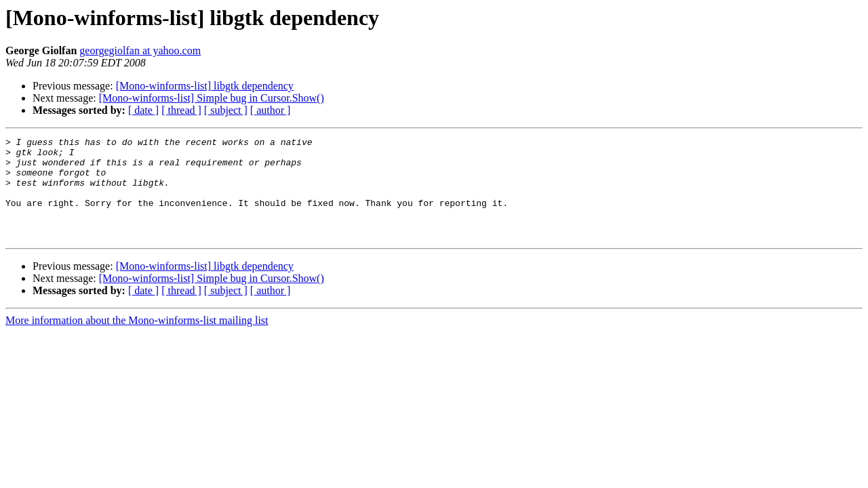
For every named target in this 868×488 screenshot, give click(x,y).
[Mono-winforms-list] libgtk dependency (205, 86)
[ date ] (143, 110)
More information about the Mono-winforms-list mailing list (137, 341)
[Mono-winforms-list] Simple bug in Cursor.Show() (212, 98)
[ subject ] (226, 110)
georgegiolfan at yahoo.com (140, 50)
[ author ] (271, 110)
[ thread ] (181, 110)
